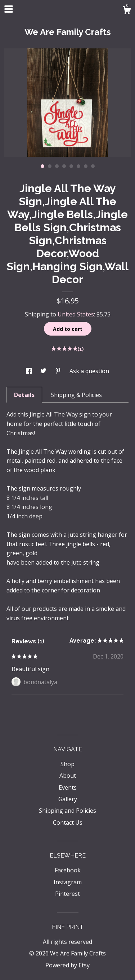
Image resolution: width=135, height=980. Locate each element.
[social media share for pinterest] (59, 371)
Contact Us (68, 823)
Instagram (68, 882)
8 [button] (93, 166)
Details (24, 395)
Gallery (68, 799)
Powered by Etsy (67, 965)
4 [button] (64, 166)
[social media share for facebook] (30, 371)
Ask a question (89, 371)
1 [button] (42, 166)
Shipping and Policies (67, 811)
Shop (67, 764)
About (68, 776)
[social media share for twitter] (44, 371)
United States (76, 314)
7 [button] (86, 166)
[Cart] (127, 11)
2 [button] (50, 166)
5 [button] (71, 166)
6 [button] (78, 166)
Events (68, 787)
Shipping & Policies (76, 395)
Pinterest (67, 894)
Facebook (68, 870)
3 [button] (57, 166)
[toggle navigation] (9, 9)
